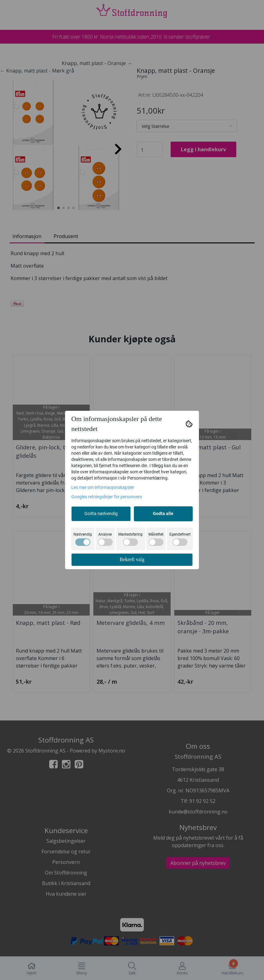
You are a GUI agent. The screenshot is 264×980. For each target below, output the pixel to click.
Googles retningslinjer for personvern (107, 497)
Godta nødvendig (101, 513)
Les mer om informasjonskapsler (103, 487)
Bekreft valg (132, 559)
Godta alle (163, 513)
